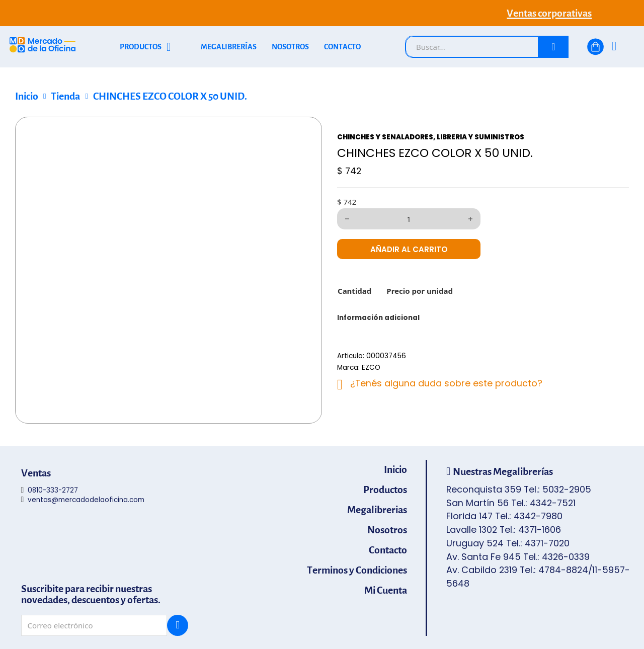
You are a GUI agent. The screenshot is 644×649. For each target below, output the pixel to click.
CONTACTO (342, 47)
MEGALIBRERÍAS (229, 47)
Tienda (65, 96)
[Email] (94, 625)
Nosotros (387, 530)
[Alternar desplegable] (169, 47)
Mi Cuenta (386, 591)
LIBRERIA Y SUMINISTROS (480, 137)
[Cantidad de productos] (409, 219)
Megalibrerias (377, 510)
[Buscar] (553, 47)
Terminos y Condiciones (357, 571)
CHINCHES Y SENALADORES (385, 137)
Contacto (388, 550)
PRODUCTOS (141, 47)
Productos (385, 490)
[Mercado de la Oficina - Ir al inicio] (43, 47)
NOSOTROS (290, 47)
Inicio (27, 96)
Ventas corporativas (549, 13)
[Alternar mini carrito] (595, 47)
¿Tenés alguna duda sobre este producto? (446, 383)
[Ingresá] (614, 47)
